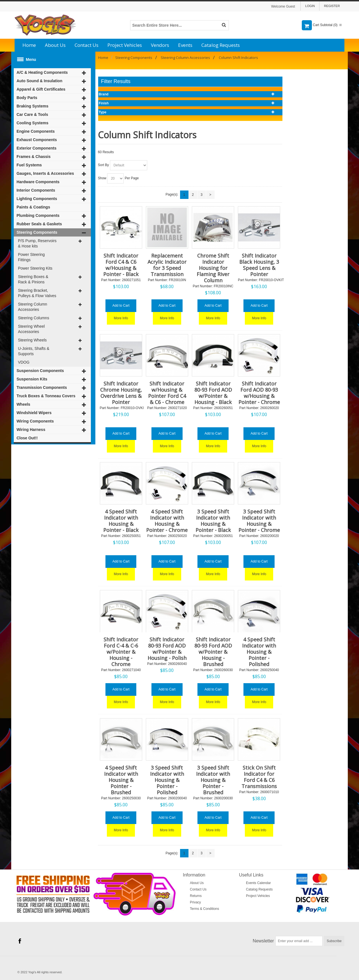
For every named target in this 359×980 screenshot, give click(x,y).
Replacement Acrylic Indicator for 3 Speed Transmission (167, 265)
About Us (55, 45)
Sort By (103, 165)
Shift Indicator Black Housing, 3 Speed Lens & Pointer (259, 265)
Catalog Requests (221, 45)
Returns (196, 896)
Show (102, 178)
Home (29, 45)
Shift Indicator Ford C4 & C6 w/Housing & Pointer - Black (121, 265)
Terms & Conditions (204, 909)
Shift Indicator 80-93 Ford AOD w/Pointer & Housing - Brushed (213, 652)
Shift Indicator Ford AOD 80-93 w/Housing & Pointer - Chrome (259, 393)
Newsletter (263, 941)
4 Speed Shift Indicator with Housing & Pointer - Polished (259, 652)
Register (332, 6)
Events (185, 45)
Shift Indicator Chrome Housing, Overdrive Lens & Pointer (121, 393)
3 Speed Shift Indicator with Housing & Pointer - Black (213, 521)
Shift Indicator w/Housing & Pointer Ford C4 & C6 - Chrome (167, 393)
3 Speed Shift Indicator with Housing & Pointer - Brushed (213, 780)
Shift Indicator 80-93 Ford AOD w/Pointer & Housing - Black (213, 393)
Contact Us (87, 45)
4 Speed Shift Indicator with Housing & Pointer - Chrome (167, 521)
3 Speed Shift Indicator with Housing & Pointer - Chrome (259, 521)
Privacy (195, 902)
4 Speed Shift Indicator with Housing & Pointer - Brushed (121, 780)
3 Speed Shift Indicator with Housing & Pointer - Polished (167, 780)
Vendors (160, 45)
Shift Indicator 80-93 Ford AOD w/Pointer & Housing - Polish (167, 649)
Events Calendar (258, 883)
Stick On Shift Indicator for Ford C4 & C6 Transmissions (259, 777)
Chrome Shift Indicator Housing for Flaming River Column (213, 268)
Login (310, 6)
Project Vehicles (125, 45)
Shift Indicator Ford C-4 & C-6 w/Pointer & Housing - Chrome (121, 652)
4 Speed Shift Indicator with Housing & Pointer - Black (121, 521)
